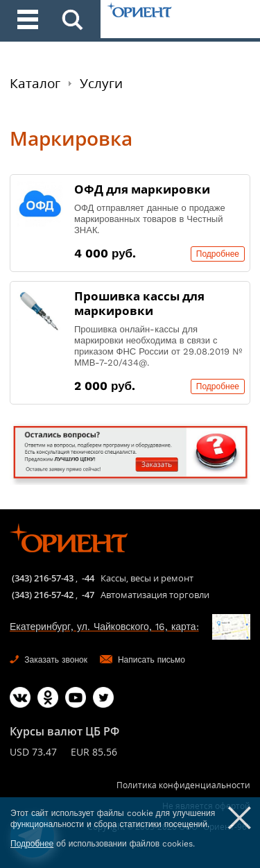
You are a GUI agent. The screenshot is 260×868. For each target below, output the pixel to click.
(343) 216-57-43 (43, 578)
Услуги (101, 83)
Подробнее (218, 254)
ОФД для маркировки (142, 189)
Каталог (35, 83)
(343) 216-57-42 (43, 595)
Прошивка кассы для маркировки (139, 303)
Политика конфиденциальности (183, 785)
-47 (88, 595)
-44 (88, 578)
